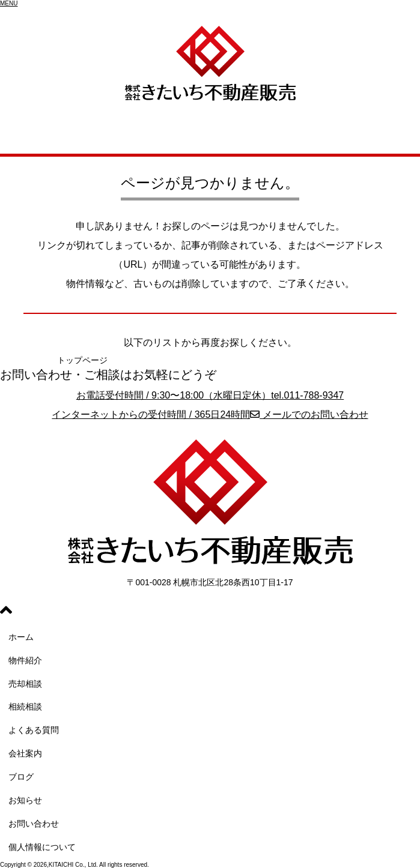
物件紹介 (25, 660)
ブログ (21, 777)
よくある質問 (34, 730)
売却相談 (25, 684)
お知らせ (25, 800)
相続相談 (25, 707)
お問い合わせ (34, 824)
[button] (9, 3)
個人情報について (42, 847)
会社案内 (25, 753)
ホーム (21, 637)
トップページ (82, 360)
